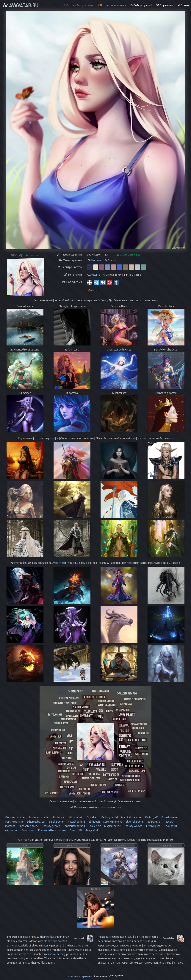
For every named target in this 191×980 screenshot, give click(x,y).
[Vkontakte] (103, 282)
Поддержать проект (112, 5)
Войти (183, 5)
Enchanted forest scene (52, 830)
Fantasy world (109, 817)
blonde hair (50, 941)
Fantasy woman (133, 826)
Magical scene (112, 826)
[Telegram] (96, 282)
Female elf (94, 826)
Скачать (32, 255)
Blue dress (28, 830)
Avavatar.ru (93, 275)
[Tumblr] (116, 282)
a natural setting (56, 954)
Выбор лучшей (141, 5)
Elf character (56, 822)
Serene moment (112, 822)
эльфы (54, 438)
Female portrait (14, 822)
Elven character (134, 822)
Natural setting (76, 822)
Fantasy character (39, 817)
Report (94, 290)
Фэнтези (95, 260)
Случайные (165, 5)
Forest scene (169, 817)
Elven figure (153, 826)
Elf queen (94, 822)
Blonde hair (76, 817)
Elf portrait (153, 822)
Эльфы (110, 260)
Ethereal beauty (36, 822)
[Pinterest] (110, 282)
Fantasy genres (51, 826)
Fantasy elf (151, 817)
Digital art (92, 817)
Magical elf (92, 830)
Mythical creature (131, 817)
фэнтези (61, 563)
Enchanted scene (28, 826)
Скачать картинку (128, 255)
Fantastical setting (74, 826)
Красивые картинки (80, 976)
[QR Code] (90, 282)
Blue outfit (76, 830)
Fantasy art (59, 817)
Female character (15, 817)
